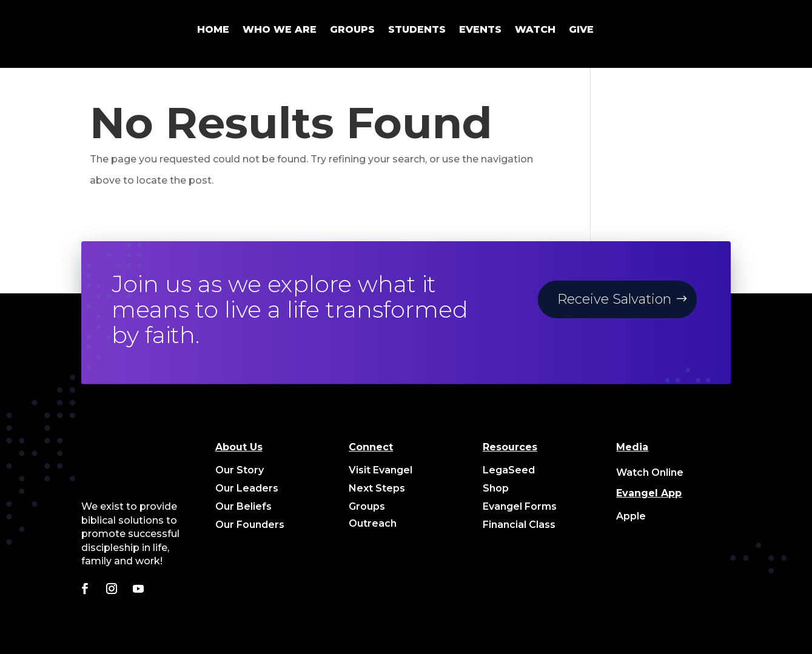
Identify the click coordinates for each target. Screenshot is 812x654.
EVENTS (480, 29)
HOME (213, 29)
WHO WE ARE (280, 29)
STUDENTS (417, 29)
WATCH (535, 29)
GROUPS (352, 29)
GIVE (581, 29)
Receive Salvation (614, 299)
